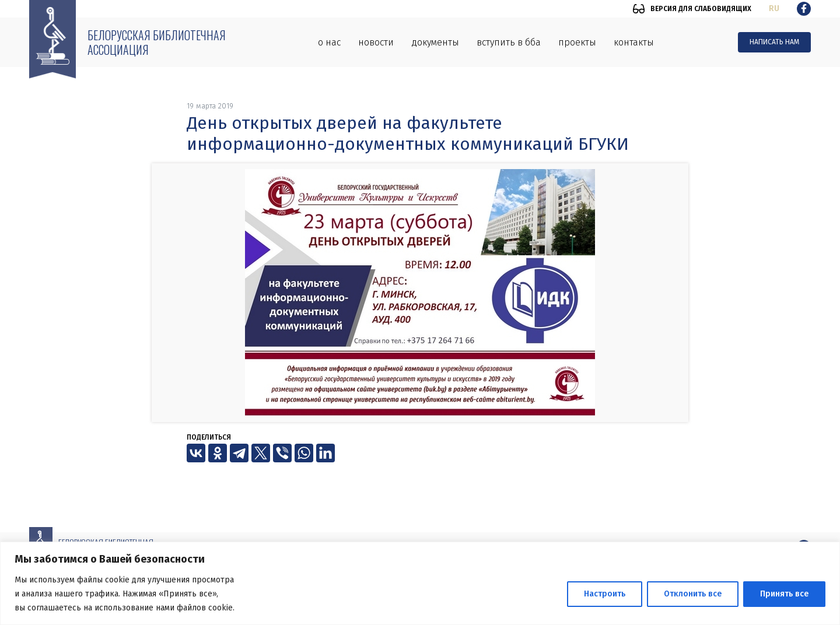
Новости (376, 42)
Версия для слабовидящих (701, 9)
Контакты (634, 42)
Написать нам (774, 42)
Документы (435, 42)
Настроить (605, 594)
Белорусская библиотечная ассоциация (157, 42)
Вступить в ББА (509, 42)
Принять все (784, 594)
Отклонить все (693, 594)
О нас (329, 42)
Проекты (577, 42)
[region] (420, 583)
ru (774, 8)
